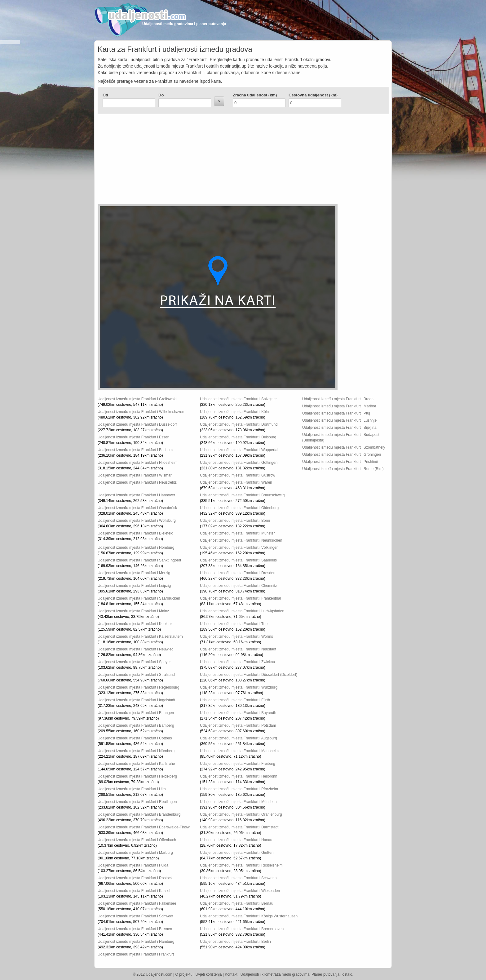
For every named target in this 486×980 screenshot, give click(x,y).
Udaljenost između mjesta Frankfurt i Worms (236, 636)
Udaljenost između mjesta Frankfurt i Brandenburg (139, 814)
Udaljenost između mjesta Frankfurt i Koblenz (135, 624)
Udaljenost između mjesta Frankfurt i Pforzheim (239, 789)
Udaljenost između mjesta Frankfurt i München (238, 802)
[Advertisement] (206, 161)
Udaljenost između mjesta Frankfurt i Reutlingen (137, 802)
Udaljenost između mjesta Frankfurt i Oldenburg (239, 508)
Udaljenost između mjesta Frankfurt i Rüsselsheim (241, 865)
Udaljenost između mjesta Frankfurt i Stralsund (136, 675)
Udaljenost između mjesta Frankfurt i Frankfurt (136, 954)
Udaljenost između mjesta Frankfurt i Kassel (134, 891)
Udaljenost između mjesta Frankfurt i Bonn (235, 521)
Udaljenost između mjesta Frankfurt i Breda (338, 399)
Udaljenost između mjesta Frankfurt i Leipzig (134, 586)
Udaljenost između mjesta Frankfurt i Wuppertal (239, 450)
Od (105, 95)
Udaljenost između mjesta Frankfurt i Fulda (133, 865)
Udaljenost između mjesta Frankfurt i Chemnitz (239, 586)
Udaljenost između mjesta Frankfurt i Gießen (237, 853)
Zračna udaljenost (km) (255, 95)
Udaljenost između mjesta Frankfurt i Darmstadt (239, 827)
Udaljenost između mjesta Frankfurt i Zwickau (237, 662)
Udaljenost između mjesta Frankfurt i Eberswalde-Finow (144, 827)
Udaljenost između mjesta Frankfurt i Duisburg (238, 437)
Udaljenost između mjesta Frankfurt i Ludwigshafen (242, 611)
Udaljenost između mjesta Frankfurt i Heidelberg (137, 776)
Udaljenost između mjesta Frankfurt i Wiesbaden (240, 891)
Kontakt (231, 974)
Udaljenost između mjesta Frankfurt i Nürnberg (136, 751)
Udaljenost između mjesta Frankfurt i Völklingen (239, 548)
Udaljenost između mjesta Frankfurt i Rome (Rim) (343, 469)
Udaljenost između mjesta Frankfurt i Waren (236, 482)
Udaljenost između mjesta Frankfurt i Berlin (235, 942)
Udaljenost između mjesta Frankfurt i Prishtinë (340, 462)
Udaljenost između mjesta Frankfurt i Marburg (135, 853)
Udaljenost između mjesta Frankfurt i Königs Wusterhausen (249, 916)
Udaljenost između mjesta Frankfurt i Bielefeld (135, 533)
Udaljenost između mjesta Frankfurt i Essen (133, 437)
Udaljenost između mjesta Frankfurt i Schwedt (135, 916)
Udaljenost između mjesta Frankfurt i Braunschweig (242, 495)
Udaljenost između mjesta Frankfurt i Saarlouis (238, 560)
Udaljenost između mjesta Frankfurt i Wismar (135, 475)
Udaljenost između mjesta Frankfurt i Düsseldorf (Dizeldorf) (249, 675)
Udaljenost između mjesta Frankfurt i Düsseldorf (137, 424)
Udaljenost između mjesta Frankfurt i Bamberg (136, 725)
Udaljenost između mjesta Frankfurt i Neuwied (136, 649)
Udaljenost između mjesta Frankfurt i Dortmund (239, 424)
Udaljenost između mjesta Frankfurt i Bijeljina (339, 428)
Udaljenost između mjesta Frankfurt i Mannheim (239, 751)
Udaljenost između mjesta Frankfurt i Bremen (135, 929)
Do (161, 95)
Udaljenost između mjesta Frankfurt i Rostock (135, 878)
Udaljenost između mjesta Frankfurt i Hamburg (136, 942)
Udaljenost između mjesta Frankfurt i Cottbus (135, 738)
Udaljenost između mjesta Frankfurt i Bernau (237, 903)
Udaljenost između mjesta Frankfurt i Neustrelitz (137, 482)
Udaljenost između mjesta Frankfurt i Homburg (136, 548)
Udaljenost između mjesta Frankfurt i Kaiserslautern (140, 636)
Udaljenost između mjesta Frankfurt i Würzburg (239, 687)
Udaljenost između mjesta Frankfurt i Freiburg (238, 764)
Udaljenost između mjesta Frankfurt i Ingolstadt (136, 700)
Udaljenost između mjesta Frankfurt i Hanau (236, 840)
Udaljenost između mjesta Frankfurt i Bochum (135, 450)
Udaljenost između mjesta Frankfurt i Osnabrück (137, 508)
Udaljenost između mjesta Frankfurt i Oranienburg (241, 814)
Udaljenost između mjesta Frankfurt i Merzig (134, 573)
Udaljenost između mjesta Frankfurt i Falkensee (137, 903)
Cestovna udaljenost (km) (313, 95)
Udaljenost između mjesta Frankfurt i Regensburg (138, 687)
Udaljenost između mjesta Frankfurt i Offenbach (137, 840)
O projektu (184, 974)
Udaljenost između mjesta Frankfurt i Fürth (235, 700)
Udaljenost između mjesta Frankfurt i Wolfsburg (137, 521)
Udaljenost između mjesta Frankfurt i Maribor (339, 406)
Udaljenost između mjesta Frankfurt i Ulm (132, 789)
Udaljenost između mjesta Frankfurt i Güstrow (238, 475)
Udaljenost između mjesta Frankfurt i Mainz (133, 611)
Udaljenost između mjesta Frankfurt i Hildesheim (137, 463)
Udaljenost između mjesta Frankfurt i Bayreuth (238, 713)
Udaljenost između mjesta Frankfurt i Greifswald (137, 399)
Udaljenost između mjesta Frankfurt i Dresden (238, 573)
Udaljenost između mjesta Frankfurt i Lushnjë (339, 420)
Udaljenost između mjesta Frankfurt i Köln (234, 412)
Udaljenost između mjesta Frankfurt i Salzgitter (238, 399)
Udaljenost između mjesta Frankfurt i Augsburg (239, 738)
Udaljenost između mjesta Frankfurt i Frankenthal (240, 598)
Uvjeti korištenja (209, 974)
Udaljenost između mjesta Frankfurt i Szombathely (344, 447)
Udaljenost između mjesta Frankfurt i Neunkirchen (241, 540)
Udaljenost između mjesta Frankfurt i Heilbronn (239, 776)
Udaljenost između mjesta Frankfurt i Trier (234, 624)
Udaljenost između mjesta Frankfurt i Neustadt (238, 649)
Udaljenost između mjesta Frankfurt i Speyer (134, 662)
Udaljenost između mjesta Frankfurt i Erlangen (136, 713)
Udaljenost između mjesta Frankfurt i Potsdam (238, 725)
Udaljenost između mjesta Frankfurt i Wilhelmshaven (141, 412)
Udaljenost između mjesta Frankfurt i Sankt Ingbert (139, 560)
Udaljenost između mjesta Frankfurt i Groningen (342, 455)
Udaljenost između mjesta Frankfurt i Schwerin (238, 878)
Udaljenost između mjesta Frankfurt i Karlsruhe (136, 764)
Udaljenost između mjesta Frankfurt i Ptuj (336, 413)
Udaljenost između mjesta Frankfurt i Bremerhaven (242, 929)
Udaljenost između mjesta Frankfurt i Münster (237, 533)
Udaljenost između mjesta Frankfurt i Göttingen (239, 463)
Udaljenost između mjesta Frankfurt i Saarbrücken (139, 598)
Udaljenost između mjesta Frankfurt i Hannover (136, 495)
